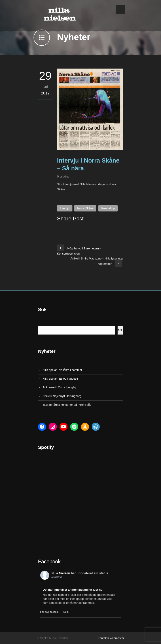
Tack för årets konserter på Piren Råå (67, 405)
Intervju (65, 208)
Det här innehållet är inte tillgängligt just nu (73, 590)
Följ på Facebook (50, 612)
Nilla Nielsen (61, 573)
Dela (66, 612)
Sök (120, 330)
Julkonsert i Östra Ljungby (59, 387)
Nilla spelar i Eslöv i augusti (60, 379)
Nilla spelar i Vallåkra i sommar (62, 370)
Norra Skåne (85, 208)
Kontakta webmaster (111, 638)
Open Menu (120, 9)
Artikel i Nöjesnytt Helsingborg (62, 396)
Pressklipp (63, 177)
